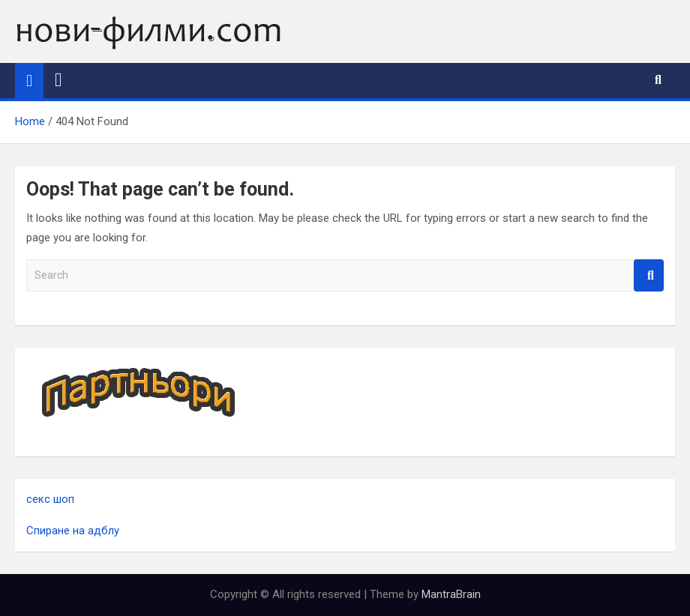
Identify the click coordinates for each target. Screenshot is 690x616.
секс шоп (50, 499)
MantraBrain (451, 594)
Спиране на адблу (73, 531)
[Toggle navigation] (58, 80)
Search (649, 275)
